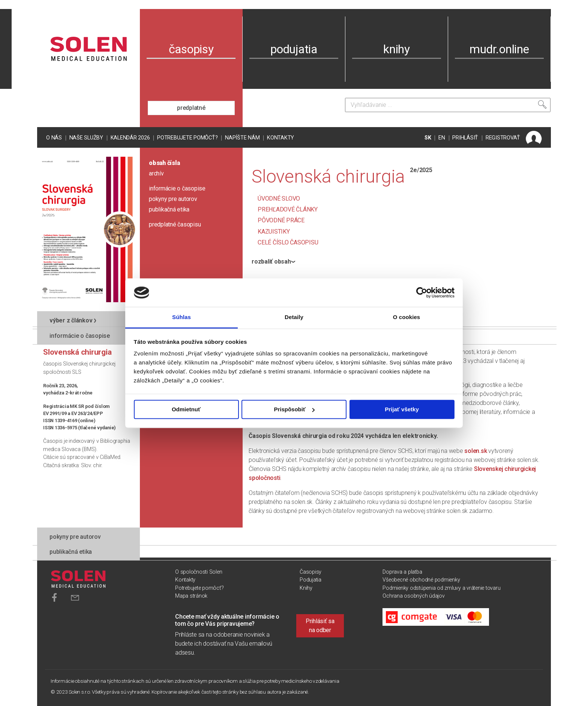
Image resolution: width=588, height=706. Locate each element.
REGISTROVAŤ (503, 138)
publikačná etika (169, 209)
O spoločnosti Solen (199, 572)
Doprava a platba (402, 572)
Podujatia (310, 580)
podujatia (294, 49)
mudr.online (499, 49)
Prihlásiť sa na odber (320, 626)
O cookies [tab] (407, 317)
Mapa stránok (191, 596)
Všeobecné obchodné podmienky (421, 580)
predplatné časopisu (175, 224)
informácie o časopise (177, 188)
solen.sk (475, 451)
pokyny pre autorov (173, 199)
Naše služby (86, 138)
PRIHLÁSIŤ (465, 138)
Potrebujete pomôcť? (187, 138)
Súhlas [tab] (181, 317)
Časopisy (310, 572)
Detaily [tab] (294, 317)
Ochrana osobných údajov (413, 596)
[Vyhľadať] (542, 105)
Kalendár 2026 (130, 138)
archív (156, 173)
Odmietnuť (186, 409)
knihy (397, 49)
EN (442, 138)
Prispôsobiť (294, 409)
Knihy (306, 588)
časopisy (191, 49)
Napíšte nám (242, 138)
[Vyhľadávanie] (448, 105)
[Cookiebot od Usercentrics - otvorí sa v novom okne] (422, 292)
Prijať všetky (402, 409)
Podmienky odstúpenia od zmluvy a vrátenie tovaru (441, 588)
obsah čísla (164, 163)
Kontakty (280, 138)
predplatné (191, 108)
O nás (54, 138)
